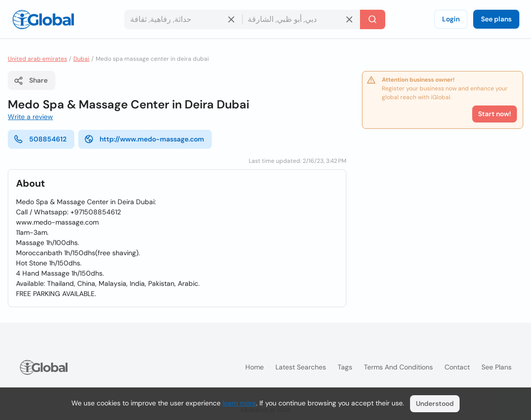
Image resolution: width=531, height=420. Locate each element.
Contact (457, 367)
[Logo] (43, 19)
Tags (345, 367)
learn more (239, 403)
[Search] (373, 19)
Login (451, 19)
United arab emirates (37, 59)
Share (31, 81)
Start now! (495, 114)
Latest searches (301, 367)
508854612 (40, 139)
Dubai (81, 59)
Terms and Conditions (398, 367)
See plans (496, 19)
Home (255, 367)
